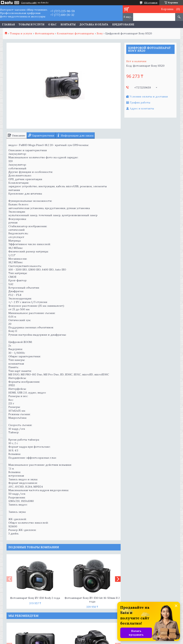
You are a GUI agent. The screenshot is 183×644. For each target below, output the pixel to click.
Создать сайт (29, 3)
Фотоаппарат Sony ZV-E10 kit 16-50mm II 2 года (92, 600)
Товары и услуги (31, 25)
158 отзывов (151, 3)
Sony (100, 33)
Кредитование (123, 25)
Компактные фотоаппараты (75, 33)
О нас (52, 25)
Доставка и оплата (94, 25)
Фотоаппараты (45, 33)
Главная (8, 25)
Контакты (68, 25)
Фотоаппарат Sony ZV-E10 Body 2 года (35, 598)
